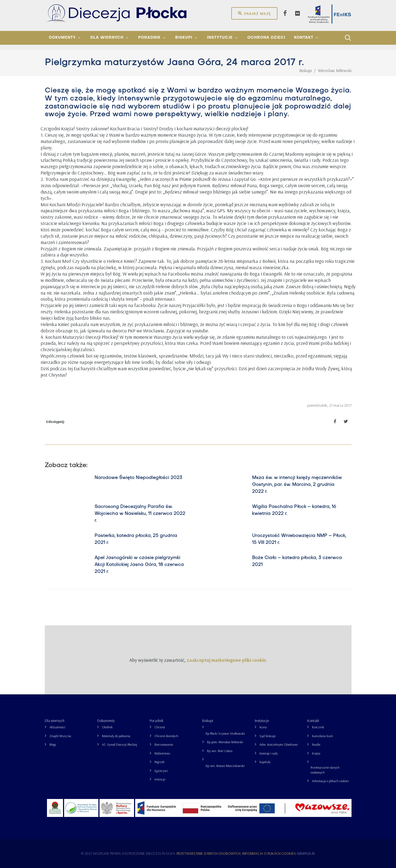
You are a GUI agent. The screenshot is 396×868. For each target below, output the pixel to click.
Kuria (263, 727)
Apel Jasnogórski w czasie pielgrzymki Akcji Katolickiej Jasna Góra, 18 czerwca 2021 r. (139, 565)
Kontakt (313, 721)
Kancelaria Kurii (322, 736)
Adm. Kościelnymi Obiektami (279, 744)
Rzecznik (318, 727)
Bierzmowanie (164, 744)
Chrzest (160, 727)
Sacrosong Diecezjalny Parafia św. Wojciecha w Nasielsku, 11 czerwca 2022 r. (140, 514)
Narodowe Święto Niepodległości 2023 (138, 478)
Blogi (53, 744)
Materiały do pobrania (116, 736)
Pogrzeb (159, 762)
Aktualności (57, 727)
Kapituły (265, 762)
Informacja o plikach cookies (330, 781)
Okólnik (107, 727)
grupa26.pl (306, 853)
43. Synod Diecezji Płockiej (120, 744)
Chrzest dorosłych (166, 736)
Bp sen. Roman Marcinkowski (225, 766)
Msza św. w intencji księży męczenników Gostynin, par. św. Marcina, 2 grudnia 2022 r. (297, 485)
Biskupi (208, 721)
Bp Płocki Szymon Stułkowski (225, 733)
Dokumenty (106, 721)
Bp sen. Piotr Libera (220, 751)
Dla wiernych (55, 721)
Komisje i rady (269, 753)
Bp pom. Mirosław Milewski (225, 742)
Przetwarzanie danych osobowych (325, 770)
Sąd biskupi (268, 736)
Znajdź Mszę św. (61, 736)
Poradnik (157, 721)
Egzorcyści (161, 771)
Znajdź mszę (254, 13)
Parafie (316, 744)
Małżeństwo (162, 753)
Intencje (160, 779)
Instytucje (262, 721)
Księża (316, 753)
